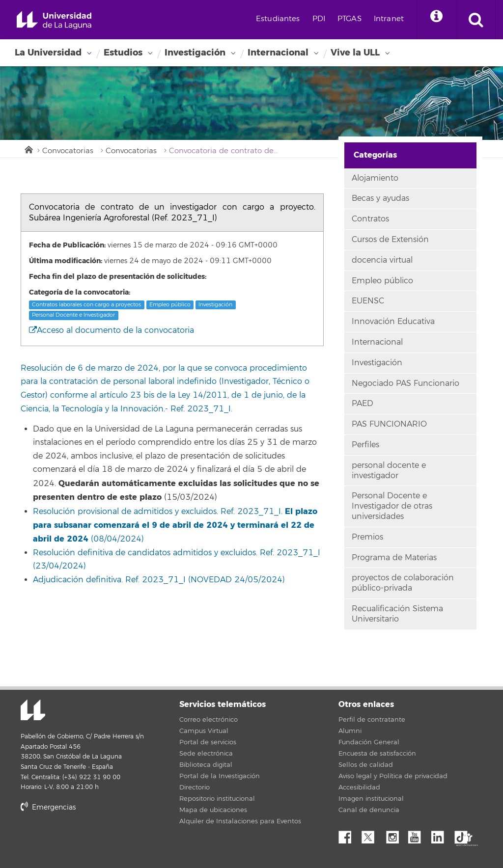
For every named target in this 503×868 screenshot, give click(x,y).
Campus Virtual (204, 731)
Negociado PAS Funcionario (405, 383)
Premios (367, 537)
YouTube (418, 835)
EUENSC (368, 301)
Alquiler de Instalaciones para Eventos (240, 821)
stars (94, 841)
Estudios (123, 53)
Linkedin (441, 835)
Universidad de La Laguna (54, 20)
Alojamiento (375, 178)
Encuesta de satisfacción (377, 754)
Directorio (195, 787)
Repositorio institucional (217, 799)
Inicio (28, 149)
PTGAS (349, 19)
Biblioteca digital (206, 765)
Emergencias (48, 807)
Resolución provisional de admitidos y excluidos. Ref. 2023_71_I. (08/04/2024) (175, 525)
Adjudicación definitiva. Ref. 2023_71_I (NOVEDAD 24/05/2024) (159, 580)
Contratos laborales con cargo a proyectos (86, 305)
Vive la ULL (355, 53)
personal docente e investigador (389, 471)
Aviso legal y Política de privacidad (393, 776)
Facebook (349, 835)
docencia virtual (382, 260)
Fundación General (369, 742)
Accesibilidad (359, 787)
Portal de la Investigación (220, 776)
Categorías (375, 155)
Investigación (195, 53)
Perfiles (365, 445)
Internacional (278, 53)
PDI (319, 19)
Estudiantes (278, 19)
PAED (363, 404)
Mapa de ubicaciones (213, 810)
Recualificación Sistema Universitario (397, 614)
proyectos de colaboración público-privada (403, 583)
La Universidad (48, 53)
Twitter (372, 835)
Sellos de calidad (366, 765)
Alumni (350, 731)
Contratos (370, 219)
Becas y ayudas (380, 198)
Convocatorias (68, 151)
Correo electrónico (209, 720)
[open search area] (476, 20)
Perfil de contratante (372, 720)
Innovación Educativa (393, 322)
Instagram (395, 835)
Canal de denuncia (369, 810)
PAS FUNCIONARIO (389, 424)
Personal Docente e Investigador (73, 315)
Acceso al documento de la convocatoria (112, 330)
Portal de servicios (208, 742)
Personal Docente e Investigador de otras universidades (392, 506)
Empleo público (170, 305)
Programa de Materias (394, 558)
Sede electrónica (206, 754)
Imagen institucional (371, 799)
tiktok (464, 835)
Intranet (389, 19)
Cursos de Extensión (390, 240)
